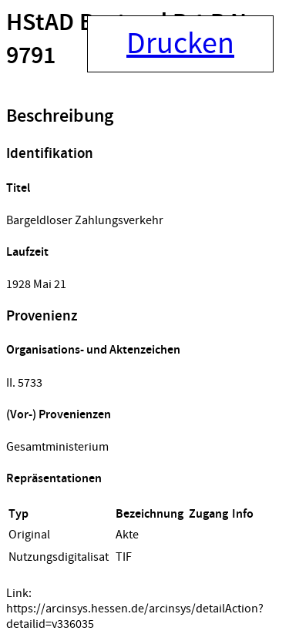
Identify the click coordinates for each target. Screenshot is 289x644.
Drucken (180, 44)
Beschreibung (60, 116)
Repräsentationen (54, 479)
